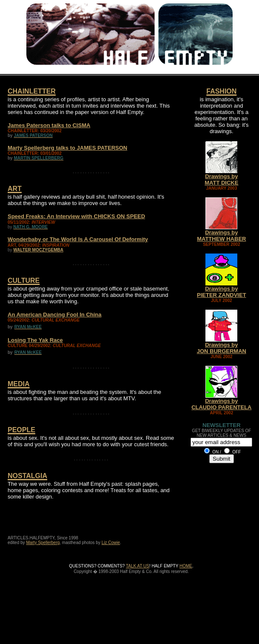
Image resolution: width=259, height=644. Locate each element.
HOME (186, 566)
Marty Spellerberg (43, 543)
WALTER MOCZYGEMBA (38, 250)
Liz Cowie (111, 543)
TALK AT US (138, 566)
